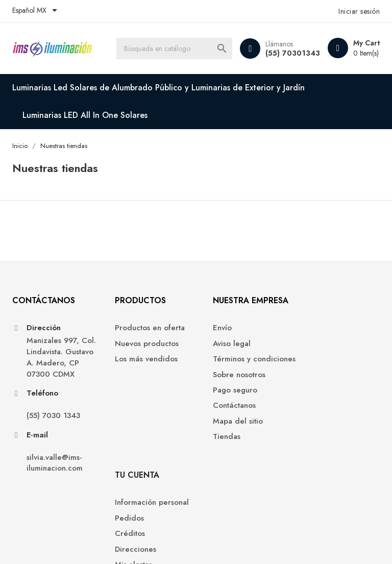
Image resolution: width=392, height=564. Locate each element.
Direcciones (320, 376)
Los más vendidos (140, 361)
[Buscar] (176, 48)
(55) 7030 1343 (53, 429)
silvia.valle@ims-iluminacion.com (55, 476)
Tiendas (217, 449)
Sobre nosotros (230, 387)
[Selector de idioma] (36, 11)
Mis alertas (318, 392)
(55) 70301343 (293, 53)
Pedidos (314, 345)
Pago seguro (226, 402)
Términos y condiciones (225, 366)
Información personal (337, 329)
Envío (213, 329)
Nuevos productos (140, 345)
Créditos (315, 361)
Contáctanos (225, 418)
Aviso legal (223, 345)
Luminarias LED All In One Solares (85, 115)
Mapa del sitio (229, 434)
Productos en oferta (143, 329)
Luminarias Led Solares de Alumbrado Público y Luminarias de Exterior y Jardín (158, 88)
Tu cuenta (322, 302)
